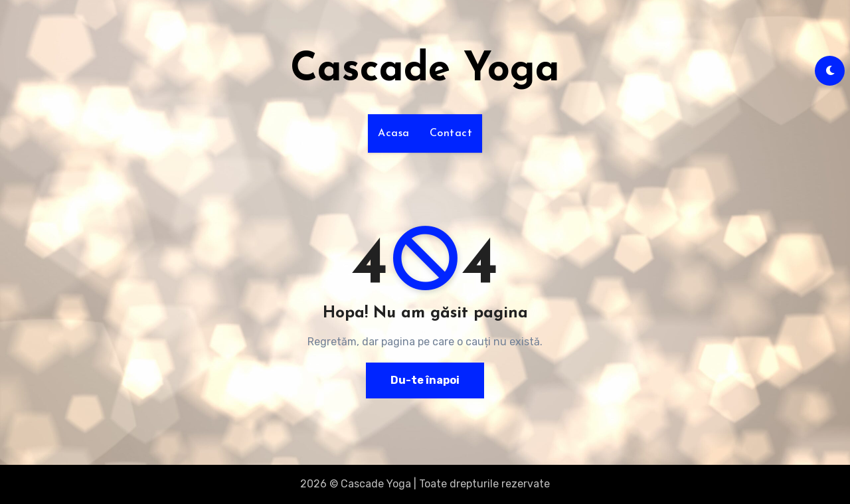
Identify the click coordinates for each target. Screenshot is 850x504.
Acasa (394, 133)
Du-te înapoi (425, 380)
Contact (451, 133)
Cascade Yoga (425, 70)
